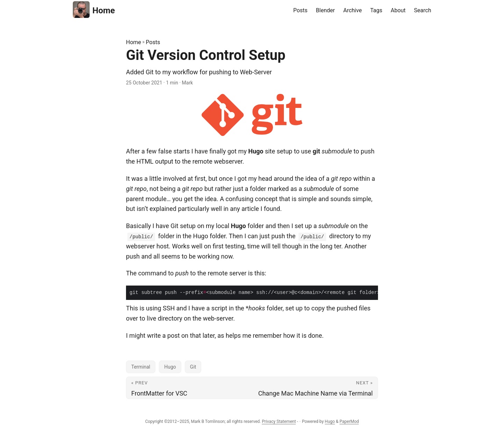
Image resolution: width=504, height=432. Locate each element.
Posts (153, 42)
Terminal (141, 367)
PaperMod (349, 421)
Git (193, 367)
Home (94, 9)
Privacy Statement (279, 421)
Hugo (170, 367)
